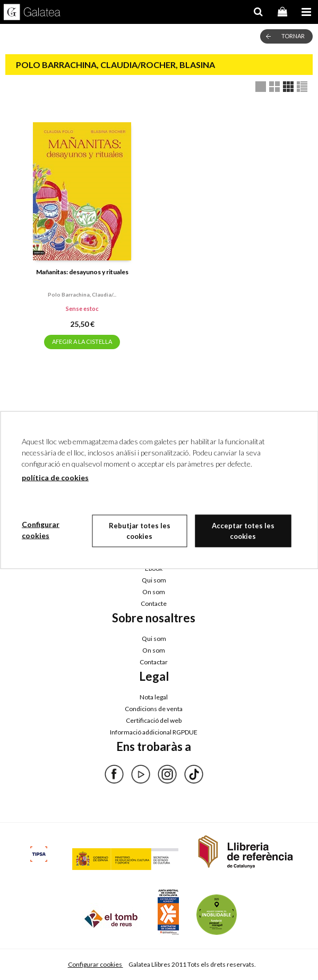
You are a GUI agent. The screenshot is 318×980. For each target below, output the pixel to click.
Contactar (154, 662)
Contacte (154, 603)
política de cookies (55, 478)
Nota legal (154, 697)
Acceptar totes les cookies (243, 531)
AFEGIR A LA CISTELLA (82, 341)
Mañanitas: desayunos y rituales (82, 272)
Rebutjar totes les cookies (140, 531)
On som (154, 592)
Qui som (154, 580)
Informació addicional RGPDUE (154, 732)
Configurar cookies (96, 964)
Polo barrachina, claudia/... (82, 294)
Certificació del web (154, 720)
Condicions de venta (154, 709)
